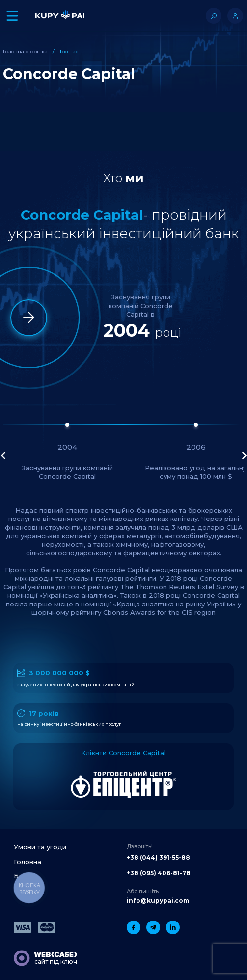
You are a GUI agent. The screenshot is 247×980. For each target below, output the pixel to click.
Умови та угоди (40, 847)
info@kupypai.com (158, 901)
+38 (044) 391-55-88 (158, 857)
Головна (27, 862)
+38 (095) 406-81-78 (159, 873)
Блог (22, 876)
